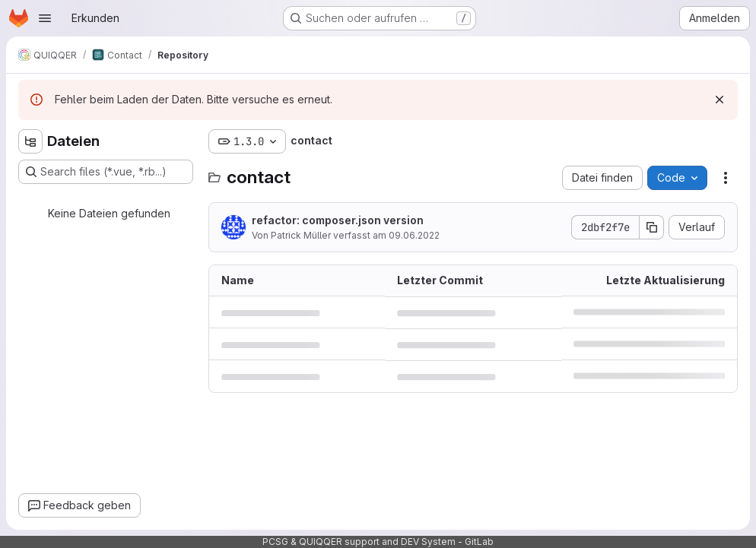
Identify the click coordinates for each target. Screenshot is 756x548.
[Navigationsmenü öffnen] (45, 18)
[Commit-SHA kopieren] (652, 227)
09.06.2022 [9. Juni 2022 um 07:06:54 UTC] (414, 235)
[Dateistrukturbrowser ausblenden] (30, 141)
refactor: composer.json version (338, 220)
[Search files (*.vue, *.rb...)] (106, 172)
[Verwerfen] (719, 100)
